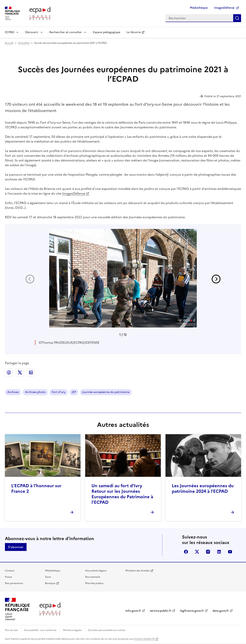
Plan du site (11, 630)
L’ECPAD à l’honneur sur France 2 (36, 489)
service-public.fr (161, 611)
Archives (13, 392)
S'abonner (16, 547)
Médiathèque (199, 8)
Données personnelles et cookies (107, 630)
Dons (48, 577)
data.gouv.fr (221, 611)
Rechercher (237, 18)
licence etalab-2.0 (145, 639)
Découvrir (32, 32)
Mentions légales (72, 630)
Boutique (50, 583)
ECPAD (10, 32)
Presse (8, 577)
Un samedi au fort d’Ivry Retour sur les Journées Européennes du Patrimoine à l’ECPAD (122, 494)
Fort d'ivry (59, 392)
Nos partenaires (14, 583)
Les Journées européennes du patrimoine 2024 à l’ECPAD (203, 489)
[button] (216, 279)
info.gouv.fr (133, 611)
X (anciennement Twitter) (197, 552)
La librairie (134, 32)
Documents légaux (96, 571)
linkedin (219, 552)
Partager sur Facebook (9, 372)
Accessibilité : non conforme (40, 630)
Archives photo (35, 392)
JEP (74, 392)
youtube (230, 552)
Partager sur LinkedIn (31, 372)
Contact (10, 571)
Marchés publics (94, 583)
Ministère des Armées (137, 571)
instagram (208, 552)
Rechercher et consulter (66, 32)
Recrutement (93, 577)
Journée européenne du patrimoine (106, 392)
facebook (186, 552)
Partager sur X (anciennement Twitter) (20, 372)
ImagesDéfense (224, 8)
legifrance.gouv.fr (192, 611)
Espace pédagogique (107, 32)
